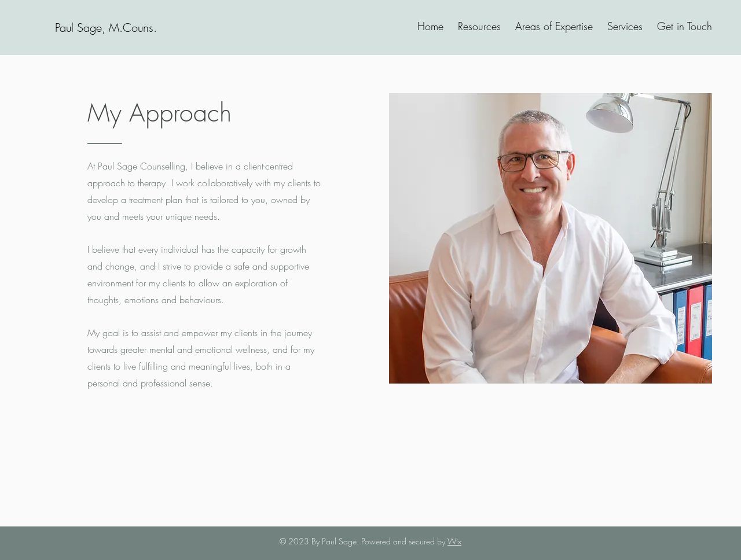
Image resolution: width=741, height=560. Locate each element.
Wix (454, 541)
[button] (623, 26)
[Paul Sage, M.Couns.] (106, 28)
